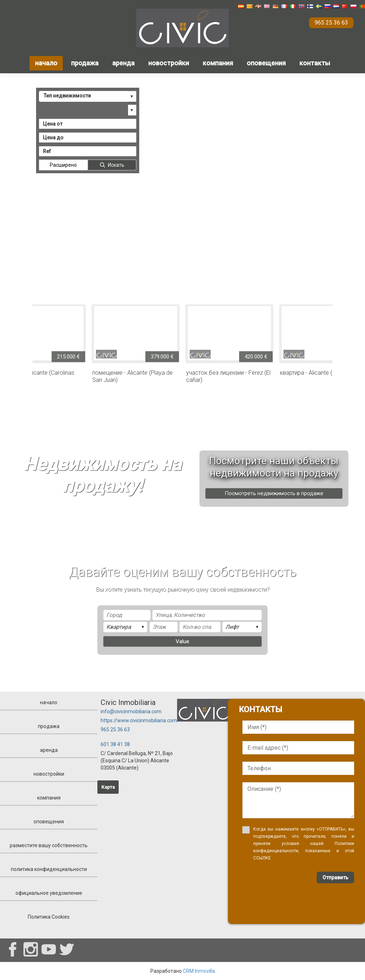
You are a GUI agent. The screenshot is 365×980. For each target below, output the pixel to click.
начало (46, 63)
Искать (116, 165)
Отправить (335, 877)
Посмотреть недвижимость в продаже (274, 493)
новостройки (169, 63)
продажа (85, 63)
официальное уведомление (49, 893)
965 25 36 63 (115, 729)
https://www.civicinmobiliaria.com (139, 720)
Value (182, 641)
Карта (108, 787)
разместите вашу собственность (49, 845)
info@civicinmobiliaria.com (131, 711)
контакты (315, 63)
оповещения (266, 63)
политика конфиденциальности (49, 869)
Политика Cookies (49, 917)
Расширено (63, 165)
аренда (123, 63)
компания (218, 63)
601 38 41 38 (115, 744)
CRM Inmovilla (199, 971)
